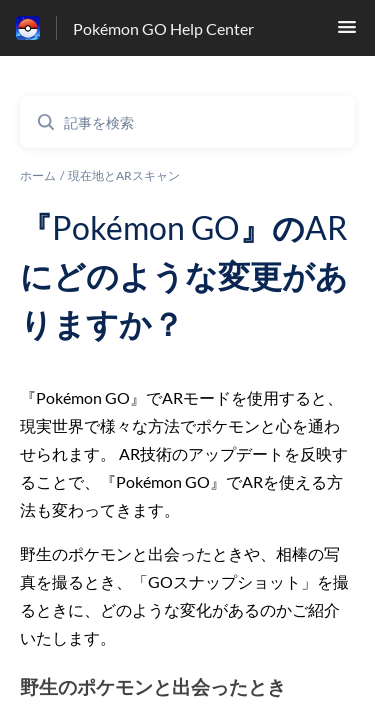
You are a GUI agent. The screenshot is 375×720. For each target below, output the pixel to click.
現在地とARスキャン (124, 175)
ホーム (38, 175)
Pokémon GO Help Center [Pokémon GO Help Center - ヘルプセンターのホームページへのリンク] (163, 28)
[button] (347, 32)
